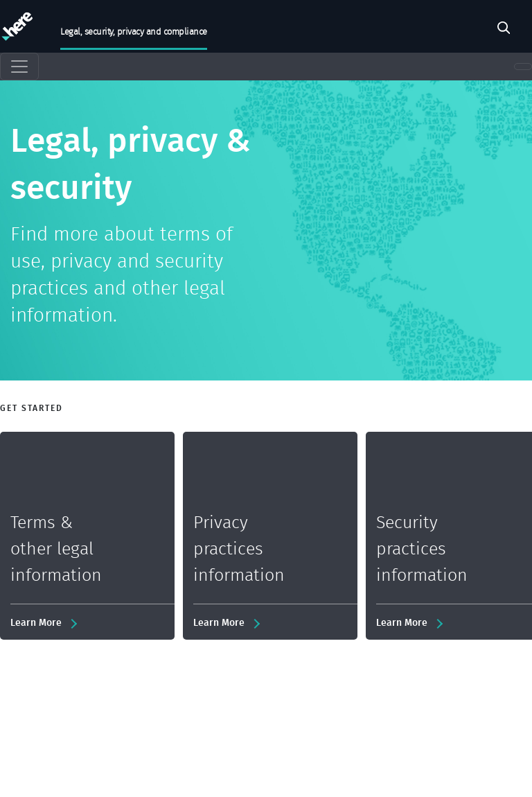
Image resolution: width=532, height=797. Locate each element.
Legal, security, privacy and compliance (134, 32)
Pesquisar (504, 30)
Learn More (36, 622)
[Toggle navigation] (19, 67)
